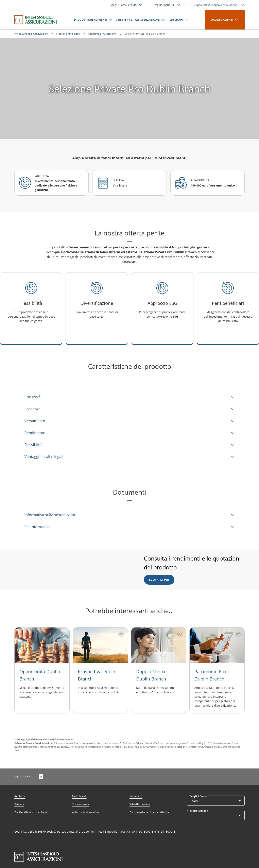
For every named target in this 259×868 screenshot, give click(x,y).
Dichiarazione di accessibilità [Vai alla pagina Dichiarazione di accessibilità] (149, 812)
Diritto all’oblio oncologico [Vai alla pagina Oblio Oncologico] (32, 812)
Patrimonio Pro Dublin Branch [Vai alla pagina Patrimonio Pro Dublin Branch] (210, 675)
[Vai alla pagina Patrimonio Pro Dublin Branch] (217, 645)
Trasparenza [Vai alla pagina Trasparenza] (81, 804)
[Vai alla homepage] (36, 20)
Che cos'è (33, 397)
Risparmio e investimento (102, 34)
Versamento (35, 421)
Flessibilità (33, 445)
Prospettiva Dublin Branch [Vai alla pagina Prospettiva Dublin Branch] (97, 675)
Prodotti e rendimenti (68, 34)
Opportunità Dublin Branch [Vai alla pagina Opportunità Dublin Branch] (40, 675)
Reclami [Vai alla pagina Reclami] (20, 796)
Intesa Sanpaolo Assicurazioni (31, 34)
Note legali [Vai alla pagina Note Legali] (79, 796)
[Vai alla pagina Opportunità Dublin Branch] (42, 645)
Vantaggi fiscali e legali (44, 457)
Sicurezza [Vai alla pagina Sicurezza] (136, 796)
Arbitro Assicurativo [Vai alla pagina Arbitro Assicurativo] (85, 812)
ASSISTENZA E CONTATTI (151, 20)
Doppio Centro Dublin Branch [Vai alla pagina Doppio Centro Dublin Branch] (151, 675)
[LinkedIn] (41, 777)
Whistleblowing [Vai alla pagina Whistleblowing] (140, 804)
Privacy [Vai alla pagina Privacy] (19, 804)
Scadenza (32, 409)
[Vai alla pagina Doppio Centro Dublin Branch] (159, 645)
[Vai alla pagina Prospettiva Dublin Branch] (100, 645)
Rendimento (35, 433)
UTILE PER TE (124, 20)
